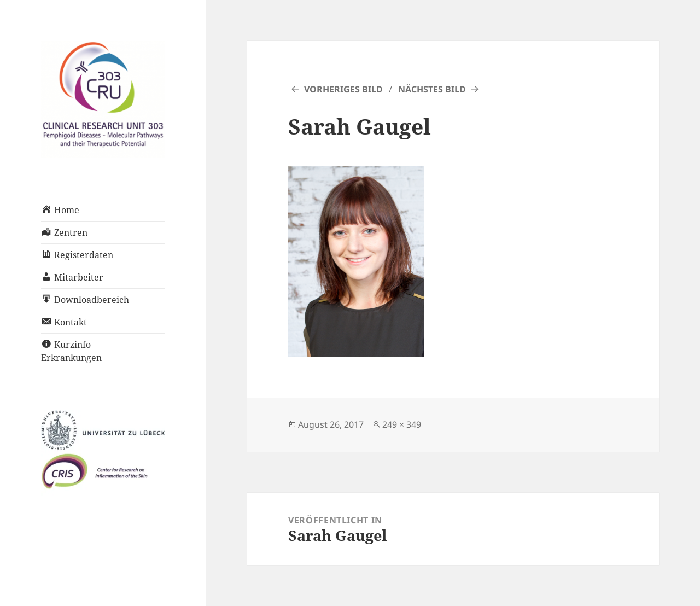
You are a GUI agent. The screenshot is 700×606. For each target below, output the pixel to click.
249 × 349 (402, 424)
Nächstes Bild (432, 89)
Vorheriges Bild (343, 89)
